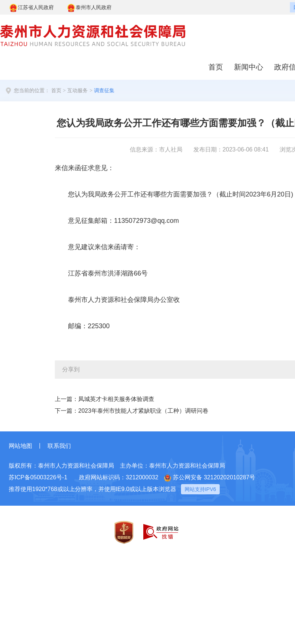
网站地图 (20, 446)
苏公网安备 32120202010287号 (210, 478)
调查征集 (104, 91)
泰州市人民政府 (89, 8)
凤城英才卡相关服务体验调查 (116, 399)
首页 (216, 67)
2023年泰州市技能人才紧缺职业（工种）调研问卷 (143, 411)
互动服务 (77, 91)
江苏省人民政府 (31, 8)
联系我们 (59, 446)
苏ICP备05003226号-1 (38, 477)
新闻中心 (249, 67)
